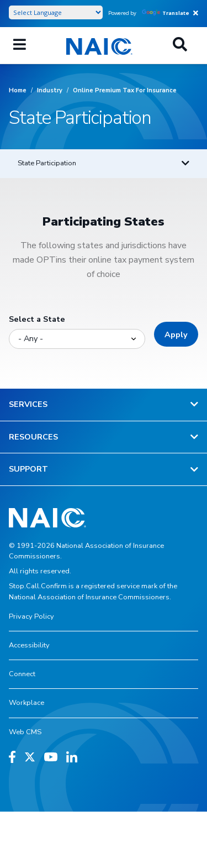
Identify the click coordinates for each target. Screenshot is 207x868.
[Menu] (20, 45)
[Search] (180, 45)
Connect (22, 674)
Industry (50, 90)
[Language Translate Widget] (56, 12)
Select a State (37, 319)
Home (18, 90)
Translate (166, 13)
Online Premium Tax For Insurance (125, 90)
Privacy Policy (31, 616)
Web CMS (25, 732)
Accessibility (29, 645)
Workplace (26, 703)
